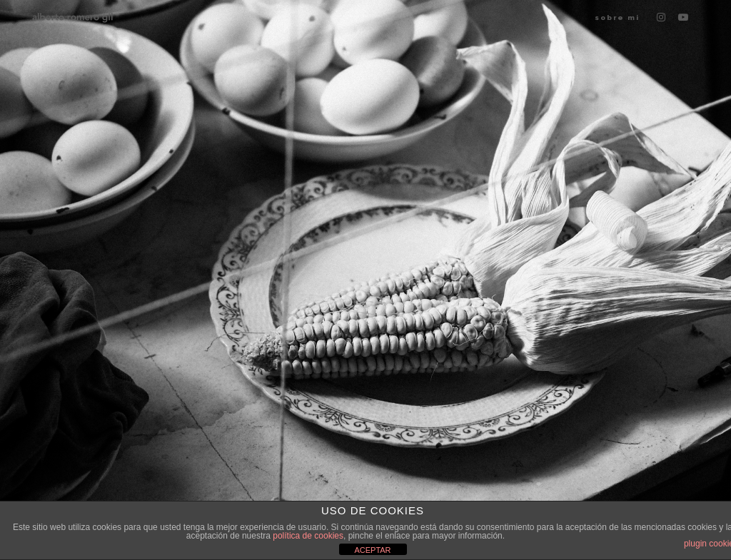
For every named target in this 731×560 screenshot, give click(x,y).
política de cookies (308, 536)
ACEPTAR (372, 550)
